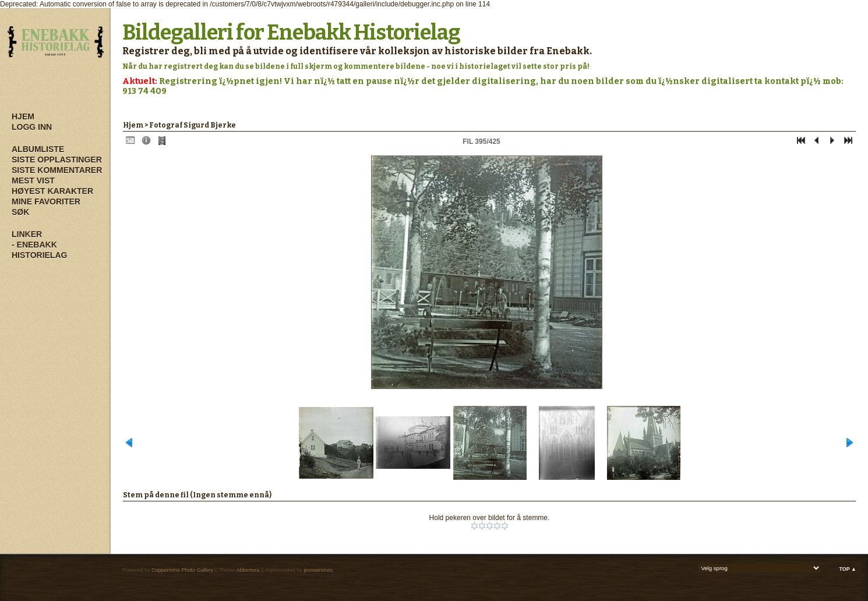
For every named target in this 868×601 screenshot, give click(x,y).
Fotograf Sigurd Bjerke (193, 125)
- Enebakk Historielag (39, 250)
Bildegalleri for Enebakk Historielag (291, 33)
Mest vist (33, 181)
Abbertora (248, 570)
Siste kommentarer (57, 170)
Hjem (23, 116)
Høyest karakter (52, 191)
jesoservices (318, 570)
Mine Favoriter (46, 201)
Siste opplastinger (57, 160)
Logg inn (32, 127)
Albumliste (38, 149)
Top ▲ (848, 569)
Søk (20, 212)
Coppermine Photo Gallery (182, 570)
